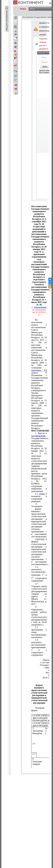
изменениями (40, 307)
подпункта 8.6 (39, 370)
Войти (45, 67)
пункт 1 (43, 494)
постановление (38, 436)
